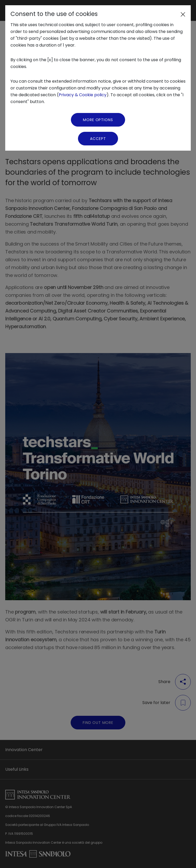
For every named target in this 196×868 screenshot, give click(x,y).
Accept (98, 139)
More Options (98, 120)
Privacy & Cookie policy (83, 95)
